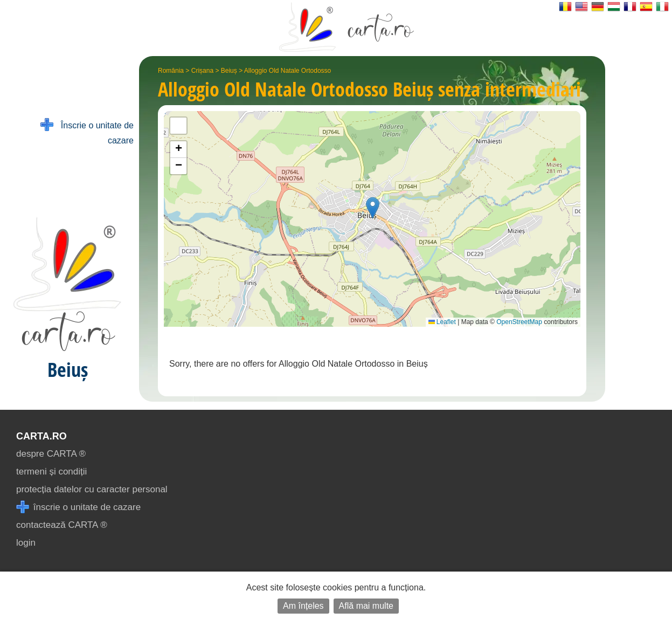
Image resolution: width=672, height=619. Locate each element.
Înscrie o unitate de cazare (87, 132)
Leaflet (442, 322)
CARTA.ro (41, 436)
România (171, 71)
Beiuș (229, 71)
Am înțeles (303, 606)
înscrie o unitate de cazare (78, 507)
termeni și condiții (51, 472)
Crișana (202, 71)
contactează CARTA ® (62, 525)
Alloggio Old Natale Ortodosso (287, 71)
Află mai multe (366, 606)
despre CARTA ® (51, 454)
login (26, 543)
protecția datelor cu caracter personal (92, 489)
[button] (373, 208)
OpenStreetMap (519, 322)
